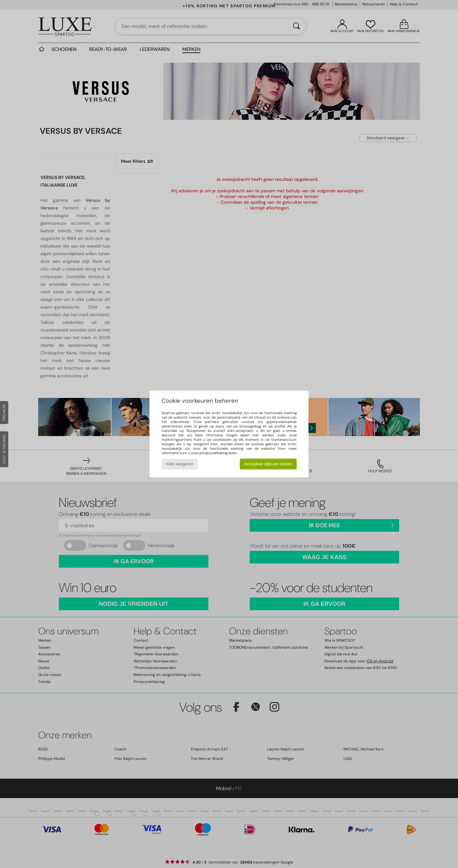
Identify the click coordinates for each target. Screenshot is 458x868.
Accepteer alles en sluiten (268, 464)
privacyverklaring (213, 453)
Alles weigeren (180, 464)
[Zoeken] (296, 26)
